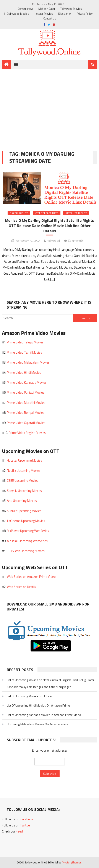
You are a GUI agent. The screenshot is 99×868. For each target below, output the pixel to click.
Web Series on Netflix (22, 587)
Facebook (27, 819)
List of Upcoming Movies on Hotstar (30, 696)
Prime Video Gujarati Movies (26, 423)
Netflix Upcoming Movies (24, 471)
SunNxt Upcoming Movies (24, 511)
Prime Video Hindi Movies (24, 373)
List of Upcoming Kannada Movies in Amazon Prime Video (44, 715)
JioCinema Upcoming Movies (26, 521)
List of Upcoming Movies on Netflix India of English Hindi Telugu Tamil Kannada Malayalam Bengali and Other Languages (51, 683)
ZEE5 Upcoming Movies (23, 481)
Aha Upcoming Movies (22, 501)
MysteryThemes (72, 862)
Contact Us (50, 19)
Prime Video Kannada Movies (27, 382)
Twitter (25, 825)
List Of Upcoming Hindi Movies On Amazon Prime (38, 705)
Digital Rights (19, 213)
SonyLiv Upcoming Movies (24, 491)
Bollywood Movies (18, 14)
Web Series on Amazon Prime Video (31, 577)
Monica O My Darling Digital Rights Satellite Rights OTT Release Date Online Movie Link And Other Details (49, 226)
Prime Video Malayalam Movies (28, 362)
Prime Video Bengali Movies (26, 413)
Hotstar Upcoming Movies (24, 460)
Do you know (25, 9)
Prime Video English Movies (27, 433)
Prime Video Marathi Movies (26, 403)
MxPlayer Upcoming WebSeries (28, 531)
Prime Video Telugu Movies (25, 342)
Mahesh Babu (47, 9)
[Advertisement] (49, 106)
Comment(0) (76, 241)
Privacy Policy (84, 14)
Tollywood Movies (71, 9)
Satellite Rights (76, 213)
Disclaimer (65, 14)
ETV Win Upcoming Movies (27, 551)
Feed (19, 831)
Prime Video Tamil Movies (24, 352)
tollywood (54, 241)
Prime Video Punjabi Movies (26, 392)
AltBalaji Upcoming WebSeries (27, 541)
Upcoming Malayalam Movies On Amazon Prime (37, 724)
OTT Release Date (47, 213)
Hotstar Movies (44, 14)
